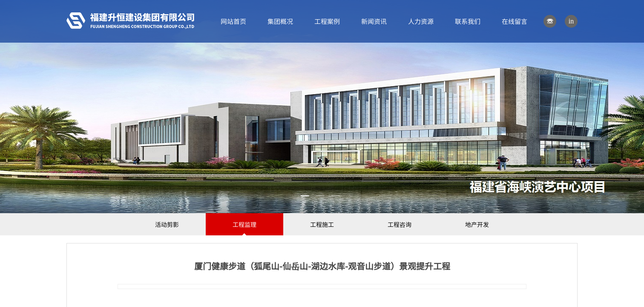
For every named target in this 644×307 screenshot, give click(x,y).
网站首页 (233, 21)
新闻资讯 (374, 21)
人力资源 (421, 21)
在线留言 (515, 21)
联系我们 (468, 21)
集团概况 (280, 21)
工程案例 (327, 21)
